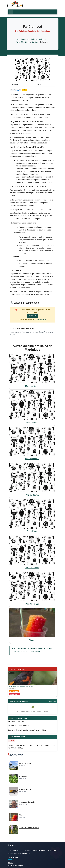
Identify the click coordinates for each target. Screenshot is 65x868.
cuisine (26, 652)
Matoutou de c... (32, 386)
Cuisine (35, 42)
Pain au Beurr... (32, 495)
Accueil (11, 863)
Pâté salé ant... (32, 531)
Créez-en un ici (41, 320)
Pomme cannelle (32, 568)
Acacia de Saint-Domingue (29, 828)
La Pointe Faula (25, 764)
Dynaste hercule (25, 789)
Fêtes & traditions (23, 42)
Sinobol (32, 640)
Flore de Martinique (15, 866)
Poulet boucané (32, 604)
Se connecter (32, 316)
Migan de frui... (32, 422)
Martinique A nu (23, 39)
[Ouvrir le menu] (11, 12)
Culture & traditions (38, 39)
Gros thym (23, 776)
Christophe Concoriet (27, 802)
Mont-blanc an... (32, 459)
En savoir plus (14, 694)
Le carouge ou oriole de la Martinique (21, 686)
